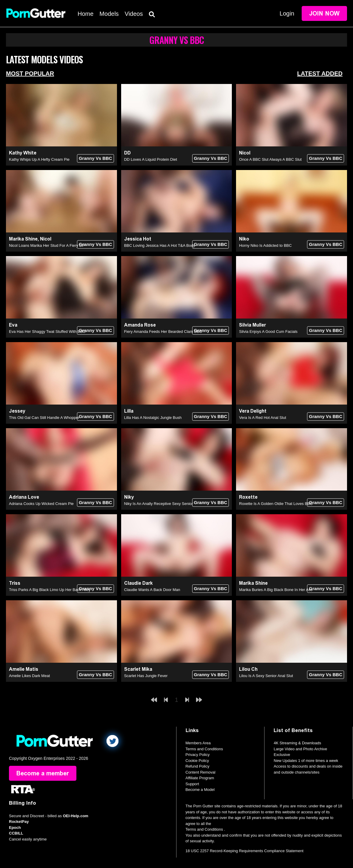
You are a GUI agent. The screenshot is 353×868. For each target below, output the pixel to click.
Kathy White (23, 153)
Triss (15, 583)
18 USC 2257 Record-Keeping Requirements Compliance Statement (245, 851)
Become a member (43, 773)
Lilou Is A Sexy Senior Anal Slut (266, 676)
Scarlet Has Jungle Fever (146, 676)
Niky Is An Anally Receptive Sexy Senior (159, 504)
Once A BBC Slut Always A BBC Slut (270, 159)
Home (85, 14)
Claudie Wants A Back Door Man (152, 590)
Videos (134, 14)
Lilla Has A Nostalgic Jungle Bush (153, 418)
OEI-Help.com (76, 816)
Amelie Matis (24, 669)
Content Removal (201, 772)
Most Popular (30, 74)
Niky (129, 497)
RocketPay (19, 822)
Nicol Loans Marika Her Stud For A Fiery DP (47, 245)
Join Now (324, 13)
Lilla (129, 411)
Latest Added (320, 74)
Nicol (245, 153)
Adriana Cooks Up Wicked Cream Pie (41, 504)
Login (287, 13)
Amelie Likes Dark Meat (29, 676)
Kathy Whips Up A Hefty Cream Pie (39, 159)
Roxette (248, 497)
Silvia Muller (252, 325)
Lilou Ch (248, 669)
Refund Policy (198, 766)
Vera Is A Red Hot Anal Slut (263, 418)
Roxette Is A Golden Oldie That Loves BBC (276, 504)
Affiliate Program (200, 778)
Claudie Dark (138, 583)
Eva (13, 325)
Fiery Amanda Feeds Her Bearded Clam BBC (163, 332)
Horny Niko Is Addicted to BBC (265, 245)
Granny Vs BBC (95, 158)
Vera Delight (253, 411)
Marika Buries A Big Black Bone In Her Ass (276, 590)
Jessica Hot (138, 239)
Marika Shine (23, 239)
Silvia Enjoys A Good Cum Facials (268, 332)
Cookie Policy (197, 761)
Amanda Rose (140, 325)
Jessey (17, 411)
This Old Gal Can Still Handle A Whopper (44, 418)
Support (192, 784)
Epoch (15, 828)
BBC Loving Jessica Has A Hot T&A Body (160, 245)
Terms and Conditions (204, 749)
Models (109, 14)
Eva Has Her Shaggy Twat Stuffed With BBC (47, 332)
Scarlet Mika (138, 669)
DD (127, 153)
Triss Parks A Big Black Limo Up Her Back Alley (50, 590)
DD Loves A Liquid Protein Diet (151, 159)
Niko (244, 239)
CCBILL (16, 833)
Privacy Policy (198, 755)
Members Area (198, 743)
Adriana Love (24, 497)
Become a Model (200, 790)
